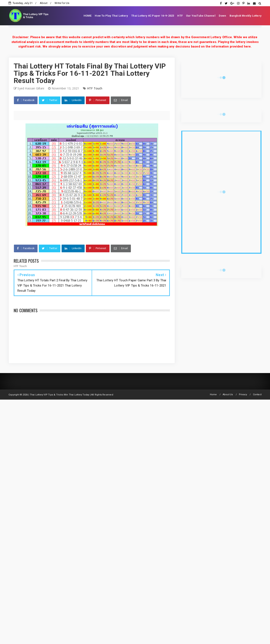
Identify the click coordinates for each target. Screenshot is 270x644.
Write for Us (62, 3)
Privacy (243, 395)
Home (213, 395)
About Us (228, 395)
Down (223, 16)
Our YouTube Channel (201, 16)
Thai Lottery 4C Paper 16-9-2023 (153, 16)
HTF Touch (95, 88)
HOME (88, 16)
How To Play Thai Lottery (111, 16)
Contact (257, 395)
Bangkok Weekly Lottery (246, 16)
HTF (180, 16)
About (44, 3)
